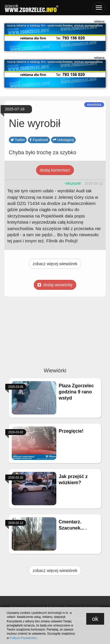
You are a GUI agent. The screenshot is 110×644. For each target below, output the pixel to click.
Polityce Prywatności (23, 638)
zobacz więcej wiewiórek (55, 264)
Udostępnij (63, 140)
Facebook (39, 140)
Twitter (18, 140)
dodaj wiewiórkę (55, 285)
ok (95, 619)
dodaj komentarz (55, 170)
